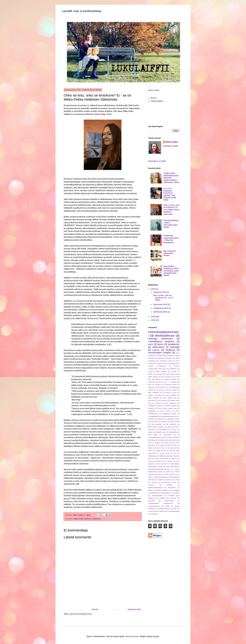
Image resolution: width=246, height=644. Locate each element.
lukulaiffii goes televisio (168, 498)
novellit (167, 506)
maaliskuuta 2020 (161, 308)
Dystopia (160, 374)
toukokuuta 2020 (160, 304)
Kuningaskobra (153, 416)
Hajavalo (158, 385)
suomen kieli (152, 511)
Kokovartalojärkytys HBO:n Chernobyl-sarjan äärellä (171, 224)
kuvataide (176, 490)
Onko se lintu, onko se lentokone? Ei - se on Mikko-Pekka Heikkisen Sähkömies (171, 210)
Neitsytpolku (173, 432)
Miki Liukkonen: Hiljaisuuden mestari (170, 253)
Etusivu (95, 609)
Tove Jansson (162, 464)
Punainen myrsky (165, 445)
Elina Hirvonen (167, 377)
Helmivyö (151, 387)
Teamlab (166, 458)
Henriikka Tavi (163, 387)
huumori (154, 482)
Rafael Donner (153, 448)
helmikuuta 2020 (160, 312)
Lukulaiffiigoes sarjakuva (161, 341)
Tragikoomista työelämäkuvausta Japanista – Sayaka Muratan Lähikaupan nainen (171, 178)
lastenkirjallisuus (166, 493)
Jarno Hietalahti (154, 398)
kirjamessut (172, 488)
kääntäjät (175, 347)
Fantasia (151, 382)
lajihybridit (154, 493)
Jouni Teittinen (168, 398)
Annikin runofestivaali (157, 366)
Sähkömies (96, 519)
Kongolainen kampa (169, 414)
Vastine (168, 472)
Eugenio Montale (170, 379)
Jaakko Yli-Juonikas (155, 395)
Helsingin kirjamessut (160, 339)
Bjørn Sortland (161, 371)
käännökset (158, 347)
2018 (153, 320)
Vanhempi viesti (134, 609)
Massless (164, 422)
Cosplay (174, 371)
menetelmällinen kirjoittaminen (160, 503)
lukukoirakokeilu (157, 496)
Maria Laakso (154, 90)
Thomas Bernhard (154, 461)
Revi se (164, 448)
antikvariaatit (173, 477)
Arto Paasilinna (171, 369)
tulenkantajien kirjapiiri (159, 353)
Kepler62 (151, 408)
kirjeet (150, 490)
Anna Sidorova (159, 363)
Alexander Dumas (166, 361)
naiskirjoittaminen (154, 506)
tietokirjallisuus (165, 336)
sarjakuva (170, 350)
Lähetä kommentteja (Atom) (80, 614)
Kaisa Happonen (171, 403)
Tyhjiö (161, 466)
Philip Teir (168, 443)
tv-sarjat (153, 514)
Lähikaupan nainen (173, 419)
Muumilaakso (163, 430)
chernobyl (151, 480)
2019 (153, 317)
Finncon (160, 382)
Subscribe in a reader (157, 161)
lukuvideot (151, 501)
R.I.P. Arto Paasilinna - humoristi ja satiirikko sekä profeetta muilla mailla (170, 194)
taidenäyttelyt (175, 511)
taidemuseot (164, 511)
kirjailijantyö (174, 344)
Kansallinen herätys (155, 406)
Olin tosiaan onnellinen (172, 437)
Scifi (171, 451)
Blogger (156, 636)
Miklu (169, 427)
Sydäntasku (152, 456)
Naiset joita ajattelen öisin (157, 432)
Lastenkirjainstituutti (168, 416)
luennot (177, 493)
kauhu (160, 344)
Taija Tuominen (174, 456)
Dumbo (151, 374)
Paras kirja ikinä (174, 440)
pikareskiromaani (164, 509)
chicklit (160, 480)
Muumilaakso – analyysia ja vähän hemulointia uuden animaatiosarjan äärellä (171, 271)
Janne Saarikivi (171, 395)
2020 (153, 289)
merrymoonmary (132, 636)
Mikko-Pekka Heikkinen (83, 519)
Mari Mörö (154, 422)
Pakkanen (154, 440)
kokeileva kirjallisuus (163, 490)
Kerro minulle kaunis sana (167, 408)
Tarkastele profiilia (171, 146)
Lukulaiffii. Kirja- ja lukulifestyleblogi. (82, 11)
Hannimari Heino (171, 385)
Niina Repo (153, 435)
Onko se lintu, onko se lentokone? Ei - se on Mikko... (163, 298)
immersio (151, 485)
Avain (150, 371)
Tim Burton (168, 461)
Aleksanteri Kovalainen (164, 358)
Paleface (163, 440)
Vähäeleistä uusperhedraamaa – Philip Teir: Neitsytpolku (171, 239)
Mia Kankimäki (156, 424)
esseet (177, 480)
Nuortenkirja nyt (169, 435)
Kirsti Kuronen (166, 411)
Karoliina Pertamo (171, 406)
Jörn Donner (156, 403)
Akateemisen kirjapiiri (165, 355)
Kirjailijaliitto (152, 411)
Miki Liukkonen (171, 424)
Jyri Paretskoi (162, 400)
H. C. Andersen (171, 382)
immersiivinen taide (169, 482)
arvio (151, 344)
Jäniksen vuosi (175, 400)
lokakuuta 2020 (160, 292)
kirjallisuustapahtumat (155, 488)
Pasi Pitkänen (156, 443)
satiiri (175, 509)
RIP (176, 445)
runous (156, 350)
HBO (150, 385)
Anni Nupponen (172, 363)
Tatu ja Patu (155, 458)
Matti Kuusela (175, 422)
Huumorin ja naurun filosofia (167, 390)
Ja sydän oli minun (170, 392)
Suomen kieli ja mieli (168, 453)
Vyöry (159, 474)
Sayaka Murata (161, 451)
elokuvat (169, 480)
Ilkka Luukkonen (154, 392)
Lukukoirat (160, 419)
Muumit (174, 430)
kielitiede (170, 485)
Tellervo (174, 458)
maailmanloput (169, 501)
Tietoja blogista (157, 101)
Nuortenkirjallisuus (154, 437)
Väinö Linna (168, 474)
